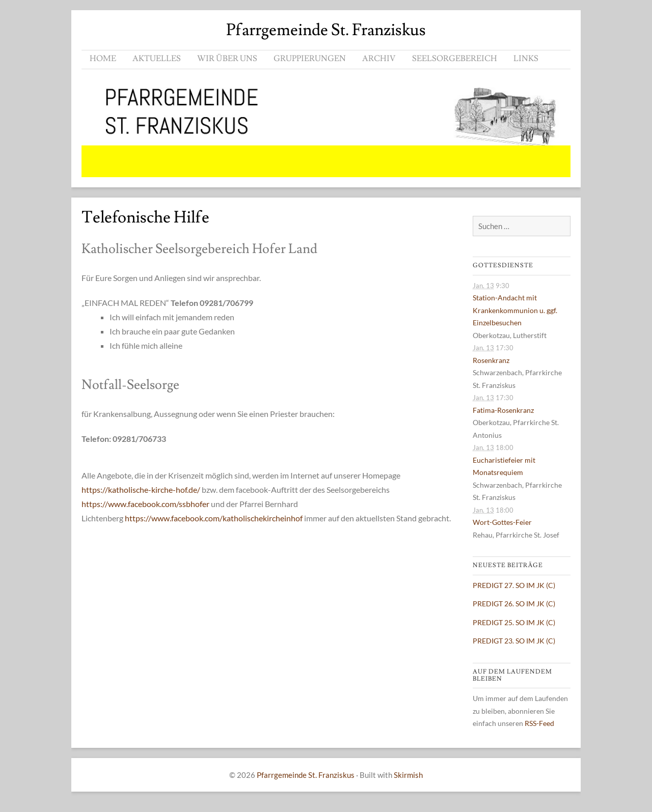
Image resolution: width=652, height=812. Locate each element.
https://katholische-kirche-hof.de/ (141, 489)
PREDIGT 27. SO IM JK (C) (514, 585)
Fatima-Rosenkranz (503, 410)
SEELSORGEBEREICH (455, 59)
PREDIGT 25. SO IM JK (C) (514, 622)
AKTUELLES (157, 59)
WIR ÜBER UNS (227, 59)
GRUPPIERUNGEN (310, 59)
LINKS (526, 59)
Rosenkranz (491, 360)
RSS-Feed (539, 723)
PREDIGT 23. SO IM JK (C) (514, 641)
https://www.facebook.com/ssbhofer (145, 504)
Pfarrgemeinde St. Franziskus (326, 30)
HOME (103, 59)
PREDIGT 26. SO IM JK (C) (514, 604)
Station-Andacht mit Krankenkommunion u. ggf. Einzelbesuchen (515, 310)
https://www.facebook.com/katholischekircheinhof (214, 518)
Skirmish (408, 775)
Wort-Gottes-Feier (502, 522)
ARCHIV (379, 59)
